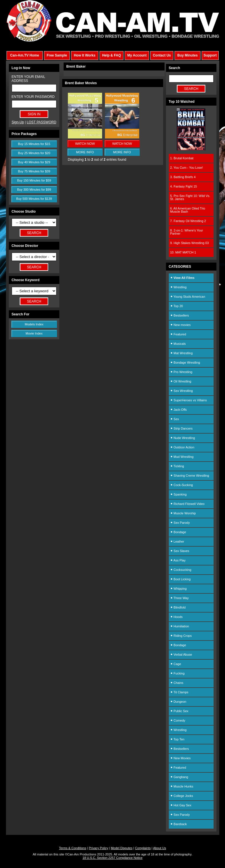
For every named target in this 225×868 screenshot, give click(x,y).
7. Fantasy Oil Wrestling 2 (188, 221)
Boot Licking (181, 579)
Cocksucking (181, 570)
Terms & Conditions (73, 848)
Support (210, 55)
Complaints (143, 848)
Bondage (178, 532)
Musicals (178, 344)
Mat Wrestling (182, 353)
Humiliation (180, 626)
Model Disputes (122, 848)
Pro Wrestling (181, 372)
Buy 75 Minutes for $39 (34, 171)
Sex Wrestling (182, 391)
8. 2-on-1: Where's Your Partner (187, 232)
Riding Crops (181, 636)
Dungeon (178, 702)
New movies (181, 325)
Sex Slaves (180, 551)
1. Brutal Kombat (182, 158)
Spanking (179, 494)
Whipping (179, 589)
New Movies (181, 758)
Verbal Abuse (181, 654)
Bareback (179, 824)
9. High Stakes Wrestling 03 (190, 243)
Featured (178, 334)
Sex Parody (180, 523)
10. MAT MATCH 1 (183, 252)
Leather (177, 541)
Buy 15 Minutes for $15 (34, 144)
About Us (160, 848)
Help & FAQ (112, 55)
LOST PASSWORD (42, 122)
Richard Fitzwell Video (187, 504)
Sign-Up (18, 122)
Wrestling (179, 287)
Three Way (180, 598)
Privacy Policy (98, 848)
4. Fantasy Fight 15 (184, 186)
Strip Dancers (182, 428)
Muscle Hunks (182, 786)
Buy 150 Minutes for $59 (34, 180)
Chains (177, 683)
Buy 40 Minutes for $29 (34, 162)
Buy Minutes (187, 55)
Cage (176, 664)
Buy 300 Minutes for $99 (34, 190)
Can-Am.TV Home (25, 55)
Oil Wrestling (181, 381)
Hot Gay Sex (181, 805)
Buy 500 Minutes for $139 (34, 199)
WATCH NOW (85, 144)
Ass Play (178, 560)
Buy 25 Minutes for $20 (34, 153)
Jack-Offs (179, 410)
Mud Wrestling (182, 457)
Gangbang (179, 777)
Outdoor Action (182, 447)
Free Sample (57, 55)
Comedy (178, 720)
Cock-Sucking (182, 485)
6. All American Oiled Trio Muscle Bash (188, 210)
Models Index (34, 324)
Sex (175, 419)
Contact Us (162, 55)
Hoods (177, 617)
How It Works (85, 55)
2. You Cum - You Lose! (187, 168)
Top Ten (177, 739)
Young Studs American (188, 297)
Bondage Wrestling (185, 362)
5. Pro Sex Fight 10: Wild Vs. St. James (190, 197)
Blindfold (178, 607)
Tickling (177, 466)
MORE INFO (85, 152)
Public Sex (179, 711)
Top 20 (177, 306)
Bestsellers (180, 315)
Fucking (178, 673)
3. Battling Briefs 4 (183, 177)
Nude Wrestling (183, 438)
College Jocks (182, 796)
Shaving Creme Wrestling (190, 476)
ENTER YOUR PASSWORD (33, 97)
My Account (137, 55)
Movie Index (34, 333)
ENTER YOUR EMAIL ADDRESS (28, 79)
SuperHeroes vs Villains (189, 400)
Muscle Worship (183, 513)
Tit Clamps (179, 692)
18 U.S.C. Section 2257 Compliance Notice (112, 858)
